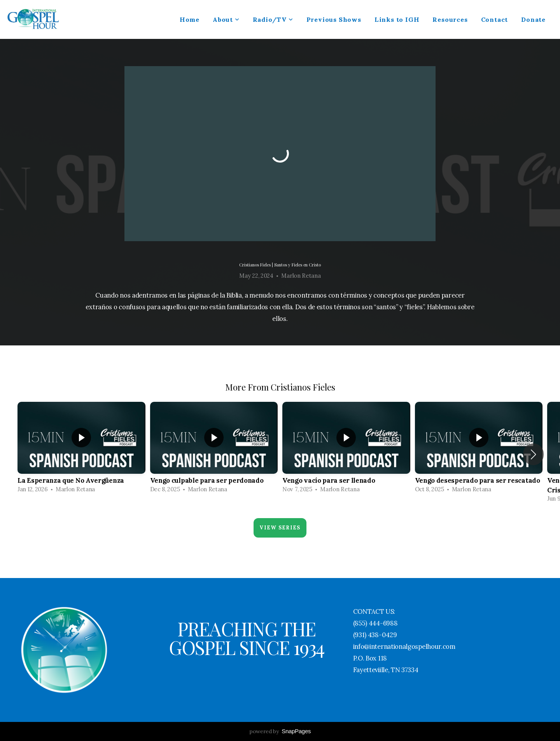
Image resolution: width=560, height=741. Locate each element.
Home (190, 19)
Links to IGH (397, 19)
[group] (81, 449)
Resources (450, 19)
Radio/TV (273, 19)
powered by (280, 731)
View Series (280, 528)
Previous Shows (334, 19)
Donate (533, 19)
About (226, 19)
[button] (533, 454)
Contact (495, 19)
